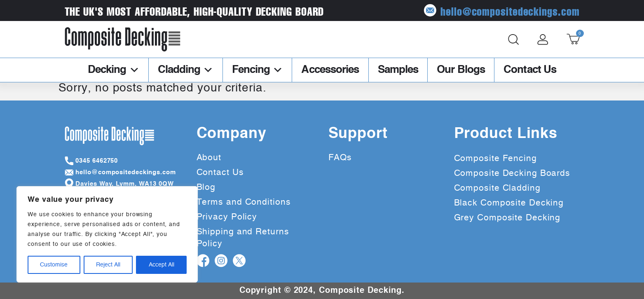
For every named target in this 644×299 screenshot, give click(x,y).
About (209, 158)
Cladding (186, 70)
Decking (114, 70)
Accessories (330, 70)
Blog (206, 187)
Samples (398, 70)
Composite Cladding (497, 188)
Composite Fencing (495, 158)
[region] (107, 234)
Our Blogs (461, 70)
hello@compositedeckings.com (501, 11)
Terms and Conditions (244, 202)
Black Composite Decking (509, 203)
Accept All (162, 265)
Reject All (108, 265)
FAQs (340, 158)
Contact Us (530, 70)
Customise (54, 265)
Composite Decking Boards (512, 173)
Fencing (258, 70)
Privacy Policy (227, 217)
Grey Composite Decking (507, 218)
